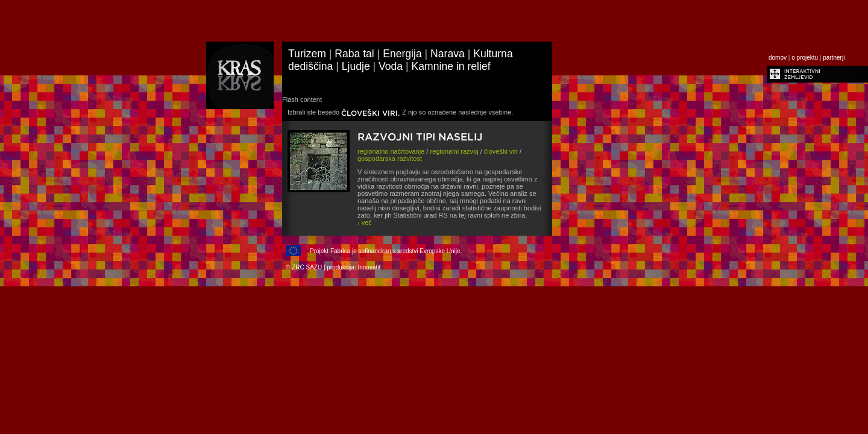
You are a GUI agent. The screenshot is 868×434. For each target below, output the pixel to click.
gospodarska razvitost (390, 159)
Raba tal (354, 54)
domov (778, 58)
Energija (402, 54)
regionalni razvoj (454, 151)
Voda (391, 66)
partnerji (834, 58)
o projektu (805, 58)
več (365, 222)
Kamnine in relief (451, 66)
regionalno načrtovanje (391, 151)
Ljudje (356, 66)
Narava (448, 54)
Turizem (307, 54)
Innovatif (369, 267)
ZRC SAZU (307, 267)
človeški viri (501, 151)
